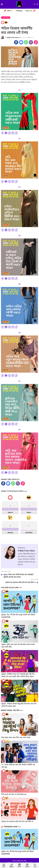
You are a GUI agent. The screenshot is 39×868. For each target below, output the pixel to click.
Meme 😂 (29, 11)
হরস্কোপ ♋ (10, 11)
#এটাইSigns (19, 11)
